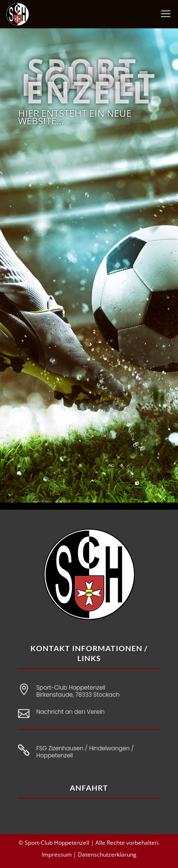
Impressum (57, 854)
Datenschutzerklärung (107, 854)
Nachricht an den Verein (71, 712)
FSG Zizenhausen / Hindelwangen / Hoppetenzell (85, 752)
